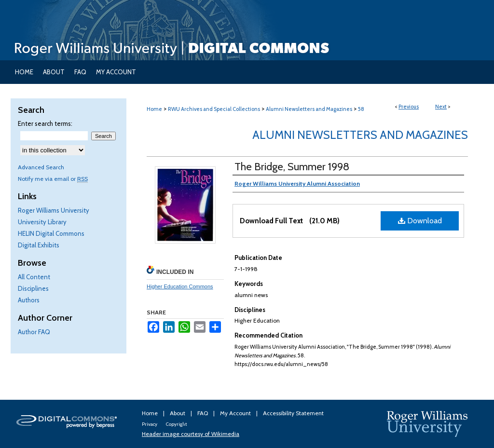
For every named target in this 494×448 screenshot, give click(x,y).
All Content (34, 277)
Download (420, 221)
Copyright (176, 424)
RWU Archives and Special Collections (214, 109)
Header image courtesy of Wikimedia (191, 434)
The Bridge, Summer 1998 (292, 167)
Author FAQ (34, 332)
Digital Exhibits (39, 245)
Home (154, 109)
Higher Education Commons (180, 286)
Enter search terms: (45, 123)
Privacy (150, 424)
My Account (236, 413)
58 (361, 109)
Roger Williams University (54, 210)
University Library (42, 222)
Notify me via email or (53, 179)
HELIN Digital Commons (51, 233)
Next (441, 107)
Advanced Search (41, 167)
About (178, 413)
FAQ (203, 413)
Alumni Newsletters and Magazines (309, 109)
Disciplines (33, 288)
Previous (409, 107)
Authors (29, 300)
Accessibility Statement (293, 413)
